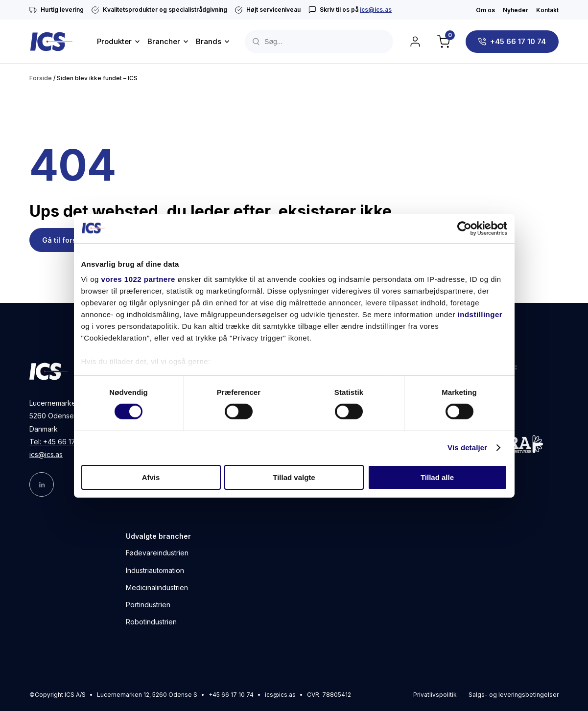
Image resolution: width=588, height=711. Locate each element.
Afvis (151, 477)
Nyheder (516, 10)
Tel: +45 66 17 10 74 (62, 442)
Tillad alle (437, 477)
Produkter (114, 41)
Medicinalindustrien (157, 587)
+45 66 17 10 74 (518, 41)
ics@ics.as (376, 10)
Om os (485, 10)
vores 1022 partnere (138, 279)
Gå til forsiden (67, 240)
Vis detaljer (467, 447)
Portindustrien (148, 605)
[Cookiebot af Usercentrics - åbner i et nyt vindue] (464, 228)
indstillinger (480, 314)
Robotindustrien (151, 622)
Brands (209, 41)
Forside (41, 78)
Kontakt (547, 10)
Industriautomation (155, 570)
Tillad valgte (294, 477)
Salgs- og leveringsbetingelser (514, 695)
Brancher (164, 41)
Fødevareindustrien (157, 553)
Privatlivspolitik (435, 695)
